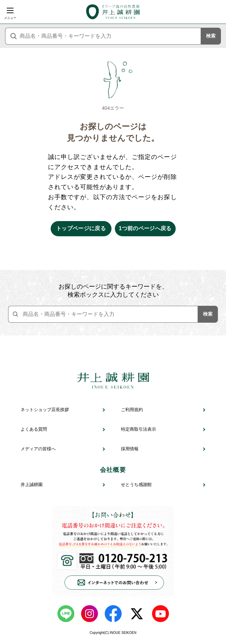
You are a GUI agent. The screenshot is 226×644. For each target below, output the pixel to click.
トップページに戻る (81, 228)
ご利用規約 (132, 410)
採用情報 (130, 449)
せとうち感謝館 (136, 485)
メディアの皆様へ (38, 449)
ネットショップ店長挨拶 (45, 410)
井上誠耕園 (32, 485)
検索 (211, 36)
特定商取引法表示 (139, 429)
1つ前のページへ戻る (145, 228)
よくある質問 (34, 429)
